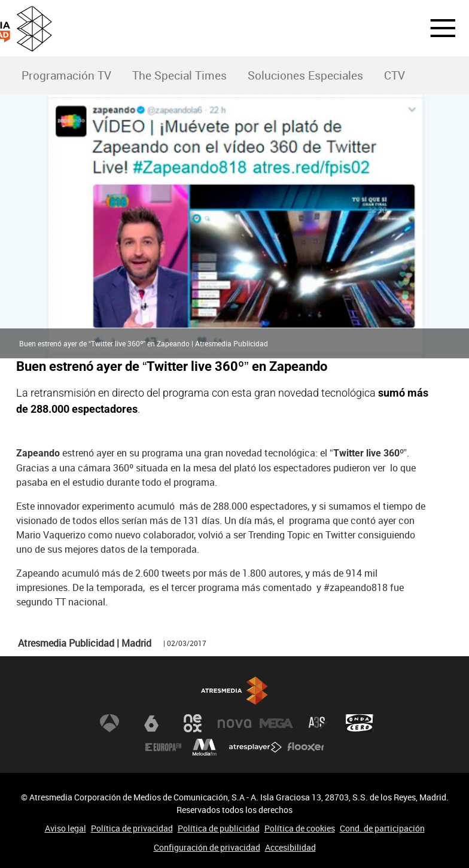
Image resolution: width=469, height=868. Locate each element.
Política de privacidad (132, 828)
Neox (193, 723)
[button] (435, 28)
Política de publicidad (219, 828)
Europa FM (163, 747)
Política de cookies (300, 828)
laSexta (151, 723)
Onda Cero (360, 723)
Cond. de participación (382, 828)
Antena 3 (109, 723)
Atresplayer (255, 747)
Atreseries (318, 723)
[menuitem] (66, 76)
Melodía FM (205, 747)
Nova (234, 723)
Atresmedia (234, 691)
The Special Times (179, 75)
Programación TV (66, 75)
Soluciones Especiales (305, 75)
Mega (276, 723)
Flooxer (306, 747)
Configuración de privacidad (207, 847)
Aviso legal (66, 828)
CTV (395, 75)
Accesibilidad (290, 847)
